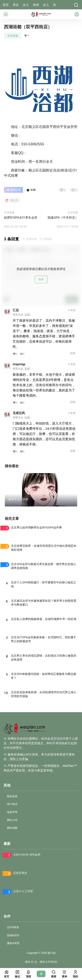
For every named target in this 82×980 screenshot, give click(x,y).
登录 (41, 279)
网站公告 (12, 820)
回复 (73, 353)
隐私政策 (12, 796)
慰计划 (51, 953)
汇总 (16, 310)
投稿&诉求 (13, 935)
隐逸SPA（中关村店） (63, 217)
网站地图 (12, 828)
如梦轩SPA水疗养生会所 (21, 217)
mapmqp (19, 364)
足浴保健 (13, 36)
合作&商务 (13, 927)
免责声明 (12, 812)
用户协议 (12, 804)
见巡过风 (19, 413)
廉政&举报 (13, 943)
